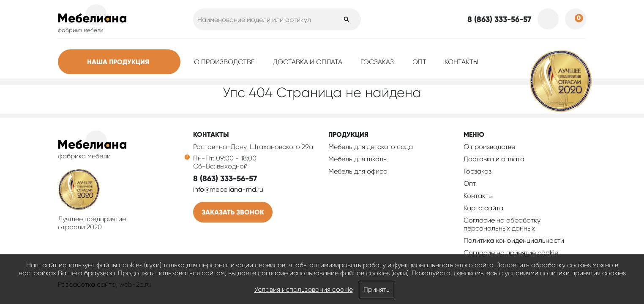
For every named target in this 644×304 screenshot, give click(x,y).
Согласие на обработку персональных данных (502, 224)
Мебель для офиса (358, 171)
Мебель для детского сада (371, 147)
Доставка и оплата (308, 62)
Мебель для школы (358, 159)
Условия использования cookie (304, 289)
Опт (419, 62)
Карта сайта (483, 208)
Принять (377, 289)
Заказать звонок (233, 212)
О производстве (224, 62)
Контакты (461, 62)
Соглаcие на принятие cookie (511, 253)
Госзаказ (377, 62)
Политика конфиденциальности (514, 240)
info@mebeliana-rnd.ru (228, 189)
